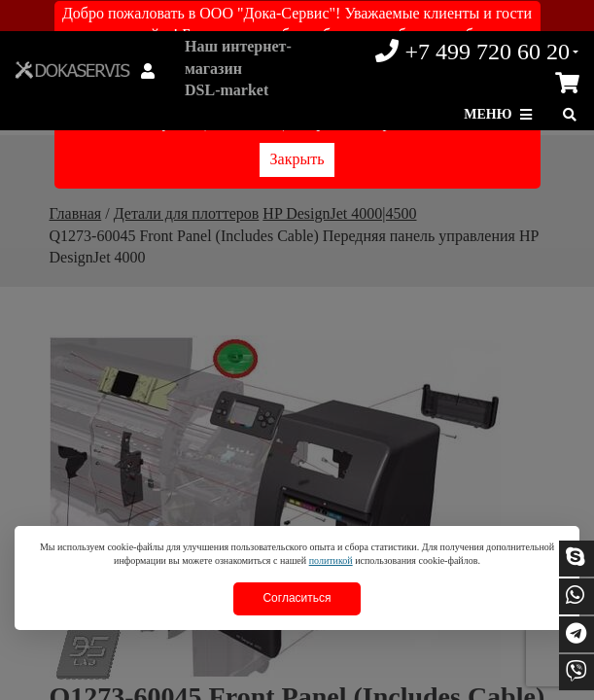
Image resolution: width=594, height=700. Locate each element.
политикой (331, 560)
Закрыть (297, 159)
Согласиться (297, 598)
